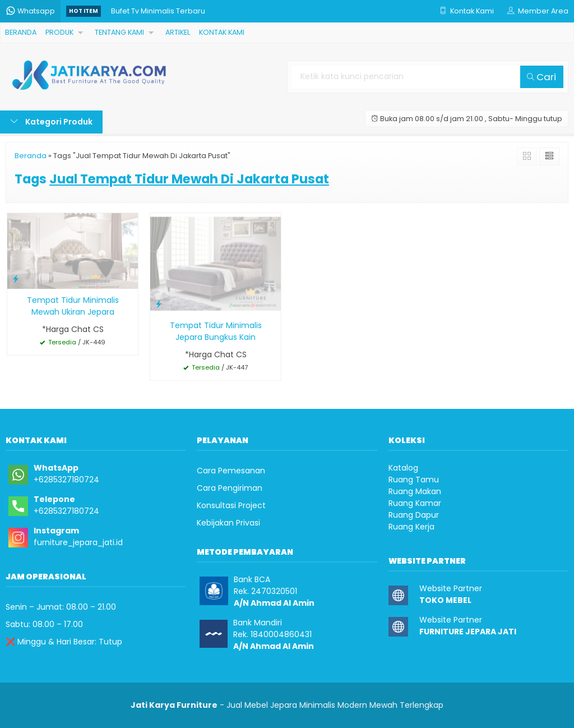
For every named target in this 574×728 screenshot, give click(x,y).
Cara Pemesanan (231, 471)
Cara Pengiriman (230, 488)
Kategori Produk (51, 122)
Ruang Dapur (414, 515)
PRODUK (59, 32)
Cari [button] (541, 77)
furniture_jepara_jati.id (78, 542)
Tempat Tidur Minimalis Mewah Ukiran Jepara (73, 306)
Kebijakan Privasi (228, 523)
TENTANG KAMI (119, 32)
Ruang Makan (415, 491)
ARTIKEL (178, 32)
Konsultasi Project (231, 505)
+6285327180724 (66, 480)
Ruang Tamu (414, 480)
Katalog (403, 468)
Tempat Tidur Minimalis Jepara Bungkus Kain (216, 331)
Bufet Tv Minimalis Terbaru (158, 11)
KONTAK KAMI (222, 32)
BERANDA (21, 32)
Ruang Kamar (415, 503)
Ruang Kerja (411, 527)
